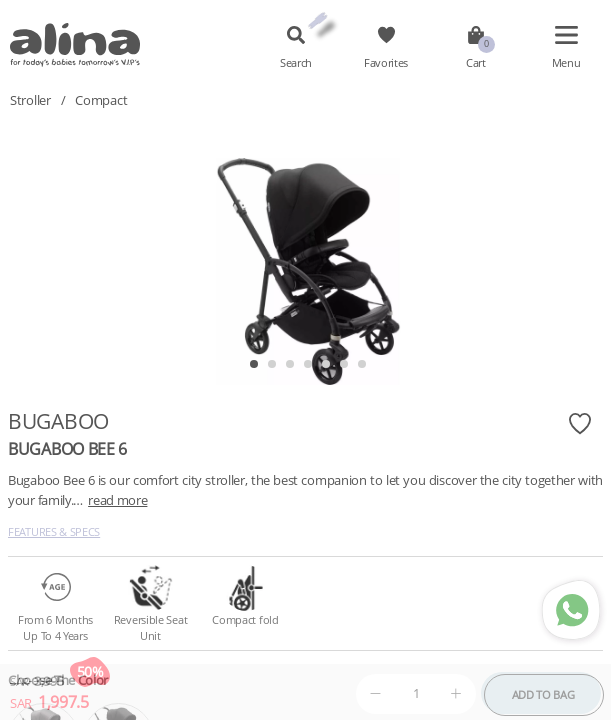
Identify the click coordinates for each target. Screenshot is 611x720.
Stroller (30, 100)
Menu (566, 63)
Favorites (386, 63)
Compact (101, 100)
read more (117, 500)
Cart (476, 63)
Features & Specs (54, 531)
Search (296, 63)
